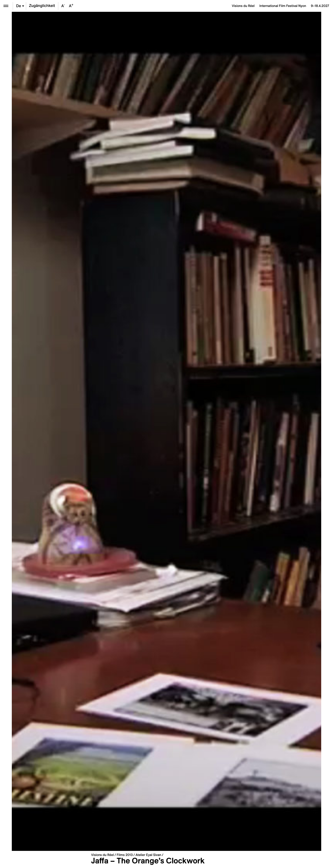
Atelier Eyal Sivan (148, 855)
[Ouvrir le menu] (6, 6)
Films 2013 (125, 855)
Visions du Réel (102, 855)
